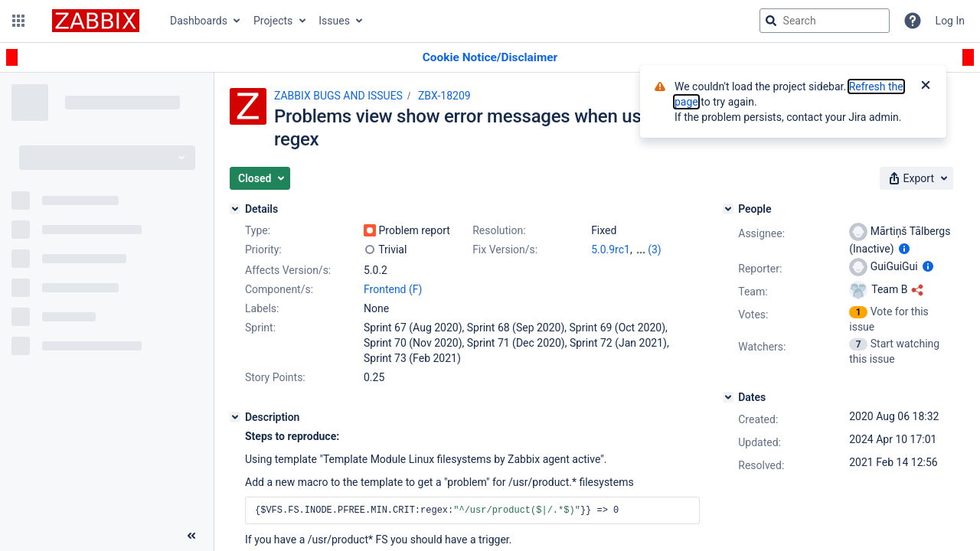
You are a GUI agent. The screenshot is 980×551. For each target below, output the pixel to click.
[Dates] (728, 397)
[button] (18, 21)
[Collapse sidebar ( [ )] (191, 536)
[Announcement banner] (490, 58)
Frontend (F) (393, 289)
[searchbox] (825, 21)
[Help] (913, 21)
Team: (753, 292)
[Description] (235, 417)
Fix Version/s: (505, 249)
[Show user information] (904, 249)
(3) (655, 249)
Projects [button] (273, 21)
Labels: (262, 308)
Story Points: (275, 377)
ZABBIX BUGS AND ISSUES (338, 96)
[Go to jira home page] (96, 21)
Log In (950, 21)
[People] (728, 209)
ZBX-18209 (444, 96)
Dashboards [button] (199, 21)
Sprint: (260, 328)
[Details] (235, 209)
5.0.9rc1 (611, 249)
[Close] (926, 86)
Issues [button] (334, 21)
